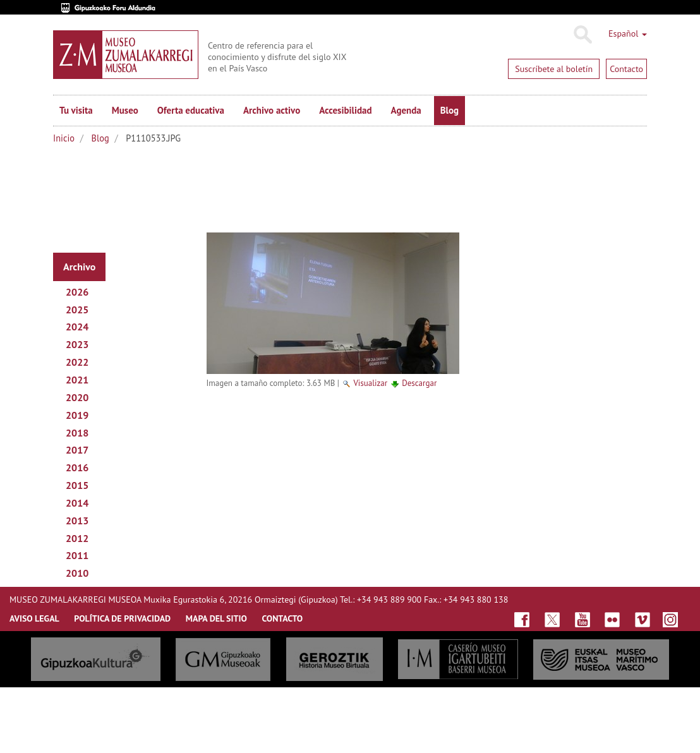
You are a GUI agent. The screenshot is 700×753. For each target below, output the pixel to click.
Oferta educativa (191, 110)
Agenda (406, 110)
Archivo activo (272, 110)
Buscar (582, 35)
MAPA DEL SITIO (216, 618)
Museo (125, 110)
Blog (450, 110)
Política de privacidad (122, 618)
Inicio (64, 138)
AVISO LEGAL (34, 618)
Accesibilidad (345, 110)
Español (628, 33)
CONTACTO (282, 618)
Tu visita (76, 110)
